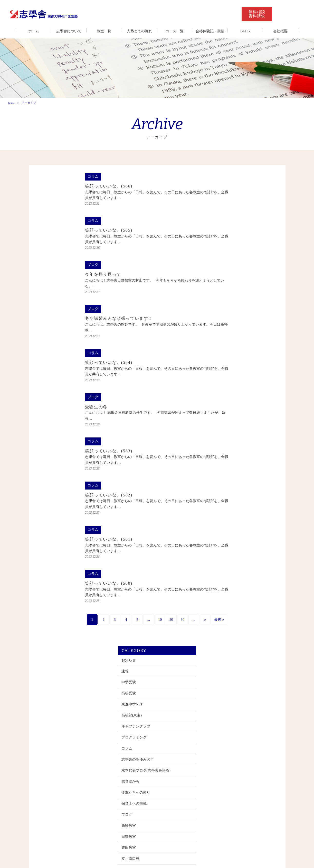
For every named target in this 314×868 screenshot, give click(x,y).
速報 (214, 207)
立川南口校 (220, 395)
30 (146, 629)
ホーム (34, 31)
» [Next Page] (169, 629)
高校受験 (218, 229)
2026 (215, 569)
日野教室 (218, 373)
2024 (215, 591)
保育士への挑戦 (223, 340)
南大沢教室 (220, 406)
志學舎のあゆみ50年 (227, 296)
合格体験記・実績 (210, 31)
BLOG (245, 31)
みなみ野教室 (222, 417)
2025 (215, 580)
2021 (215, 625)
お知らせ (218, 196)
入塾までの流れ (139, 31)
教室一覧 (104, 31)
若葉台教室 (220, 439)
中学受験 (218, 218)
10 (124, 629)
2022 (215, 613)
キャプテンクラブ (225, 262)
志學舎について (69, 31)
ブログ (216, 351)
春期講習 (218, 472)
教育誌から (220, 318)
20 (135, 629)
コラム (216, 285)
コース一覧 (175, 31)
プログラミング (223, 273)
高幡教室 (218, 362)
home (11, 107)
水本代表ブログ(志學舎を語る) (235, 307)
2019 (215, 647)
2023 (215, 602)
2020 (215, 636)
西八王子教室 (222, 428)
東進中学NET (221, 240)
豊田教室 (218, 384)
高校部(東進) (221, 251)
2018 (215, 658)
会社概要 (280, 31)
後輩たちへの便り (225, 329)
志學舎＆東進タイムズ (229, 461)
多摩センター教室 (225, 450)
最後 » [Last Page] (183, 629)
